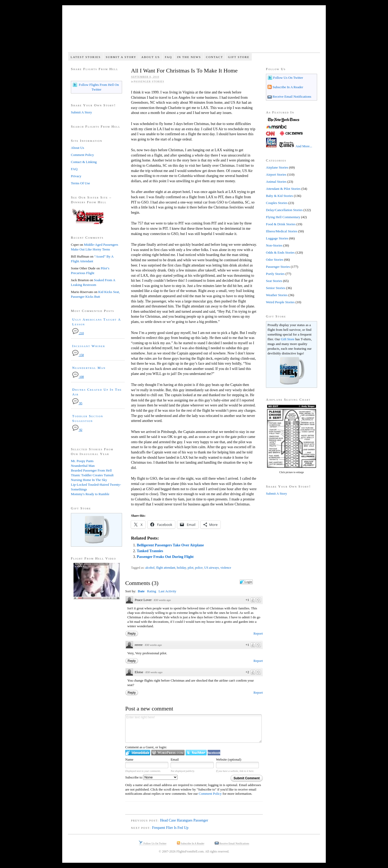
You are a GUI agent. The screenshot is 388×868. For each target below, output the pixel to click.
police (199, 568)
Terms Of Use (80, 183)
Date (141, 591)
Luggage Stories (277, 238)
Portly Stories (275, 274)
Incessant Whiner (89, 346)
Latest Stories (86, 57)
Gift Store (239, 57)
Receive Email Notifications (292, 96)
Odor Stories (275, 260)
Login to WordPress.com (168, 753)
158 (78, 355)
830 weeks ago (162, 600)
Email (175, 759)
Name (129, 759)
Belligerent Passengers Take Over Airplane (170, 545)
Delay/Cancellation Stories (284, 210)
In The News (189, 57)
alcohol (150, 568)
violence (226, 568)
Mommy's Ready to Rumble (90, 494)
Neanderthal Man (89, 368)
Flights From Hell (194, 32)
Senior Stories (276, 288)
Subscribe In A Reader (287, 87)
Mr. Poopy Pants (82, 461)
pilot (191, 568)
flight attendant (166, 568)
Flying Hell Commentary (283, 217)
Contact (215, 57)
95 (77, 403)
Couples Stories (277, 203)
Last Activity (167, 591)
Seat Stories (274, 281)
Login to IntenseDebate (138, 753)
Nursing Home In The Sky (89, 480)
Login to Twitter (196, 753)
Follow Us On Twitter (288, 78)
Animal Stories (276, 182)
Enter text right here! (193, 729)
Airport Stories (276, 174)
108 (78, 377)
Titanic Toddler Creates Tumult (92, 475)
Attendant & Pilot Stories (283, 189)
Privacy (76, 176)
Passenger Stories (149, 82)
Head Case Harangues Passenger (184, 820)
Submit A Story (121, 57)
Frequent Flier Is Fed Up (170, 828)
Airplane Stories (277, 167)
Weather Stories (277, 295)
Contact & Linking (84, 162)
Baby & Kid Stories (279, 196)
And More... (304, 146)
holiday (182, 568)
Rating (152, 591)
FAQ (168, 57)
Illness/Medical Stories (282, 231)
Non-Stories (274, 245)
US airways (212, 568)
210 (78, 333)
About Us (151, 57)
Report (258, 633)
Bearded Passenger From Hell (91, 470)
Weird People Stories (280, 302)
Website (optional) (229, 759)
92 (77, 430)
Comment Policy (210, 794)
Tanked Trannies (150, 551)
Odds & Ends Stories (280, 252)
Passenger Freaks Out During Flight (165, 557)
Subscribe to (151, 777)
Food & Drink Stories (281, 224)
